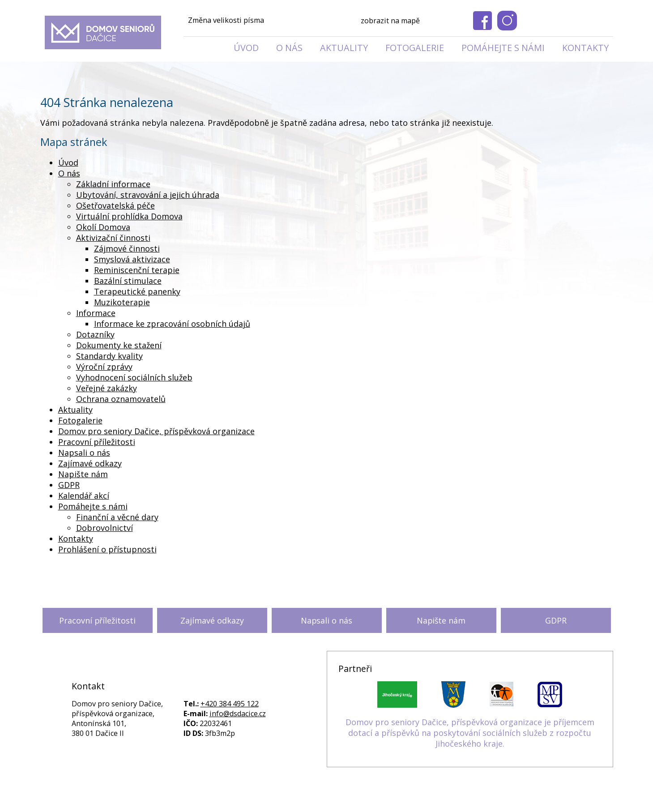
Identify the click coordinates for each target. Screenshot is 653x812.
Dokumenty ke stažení (119, 345)
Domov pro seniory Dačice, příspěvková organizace (156, 431)
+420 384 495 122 (230, 704)
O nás (289, 48)
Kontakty (585, 48)
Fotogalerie (415, 48)
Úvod (246, 48)
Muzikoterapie (122, 302)
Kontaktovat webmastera (383, 793)
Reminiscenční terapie (137, 270)
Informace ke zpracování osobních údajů (172, 324)
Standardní (295, 21)
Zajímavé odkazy (90, 463)
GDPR (69, 485)
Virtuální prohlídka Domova (129, 216)
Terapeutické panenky (137, 291)
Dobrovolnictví (105, 528)
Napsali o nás (84, 453)
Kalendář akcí (84, 496)
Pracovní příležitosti (97, 442)
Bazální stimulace (128, 281)
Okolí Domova (103, 227)
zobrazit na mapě (390, 21)
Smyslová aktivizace (132, 259)
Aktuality (344, 48)
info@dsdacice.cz (238, 714)
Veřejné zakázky (107, 388)
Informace (96, 313)
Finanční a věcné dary (117, 517)
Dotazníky (95, 334)
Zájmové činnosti (127, 248)
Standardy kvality (109, 356)
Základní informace (113, 184)
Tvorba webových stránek (312, 803)
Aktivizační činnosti (113, 238)
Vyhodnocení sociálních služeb (134, 377)
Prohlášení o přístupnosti (107, 549)
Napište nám (83, 474)
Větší (313, 21)
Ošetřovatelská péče (115, 205)
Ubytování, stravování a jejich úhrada (148, 195)
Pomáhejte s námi (503, 48)
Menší (277, 21)
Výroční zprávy (104, 367)
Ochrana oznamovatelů (121, 399)
